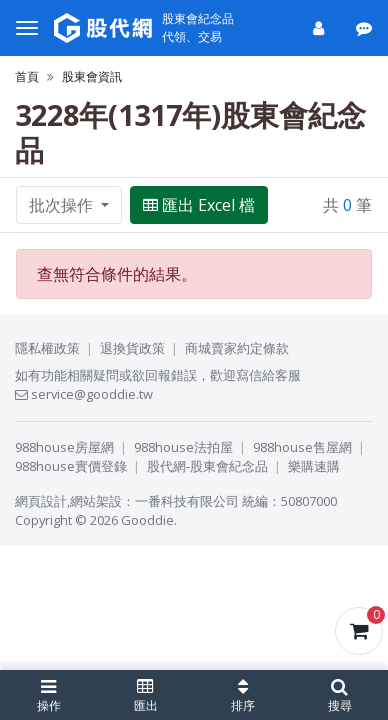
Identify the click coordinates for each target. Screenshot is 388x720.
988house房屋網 (64, 447)
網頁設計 (41, 501)
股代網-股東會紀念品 (207, 466)
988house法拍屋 (183, 447)
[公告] (365, 28)
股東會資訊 (92, 76)
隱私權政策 (47, 348)
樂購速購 (314, 466)
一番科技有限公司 (187, 501)
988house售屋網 (302, 447)
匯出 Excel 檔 (199, 205)
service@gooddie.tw (84, 394)
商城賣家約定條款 (237, 348)
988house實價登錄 (71, 466)
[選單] (27, 28)
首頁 (27, 76)
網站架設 (96, 501)
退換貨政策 (132, 348)
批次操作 (63, 205)
